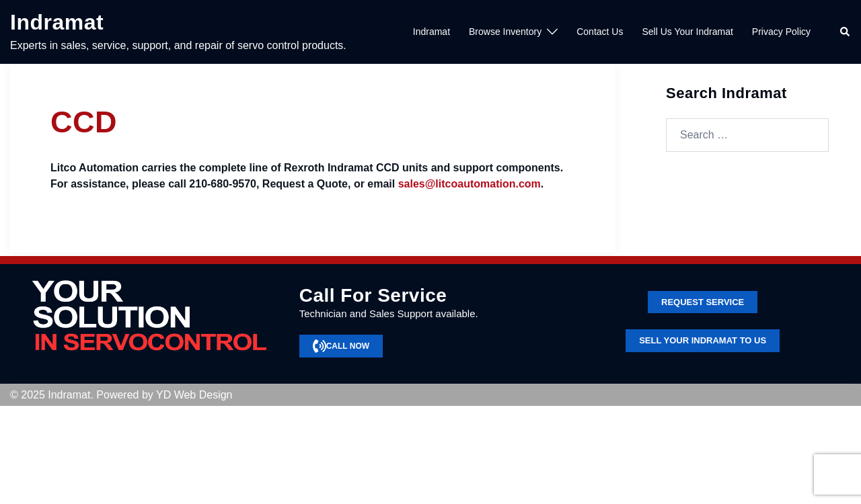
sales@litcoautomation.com (470, 184)
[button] (846, 32)
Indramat (57, 22)
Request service (703, 302)
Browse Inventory (505, 32)
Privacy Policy (781, 32)
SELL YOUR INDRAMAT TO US (703, 340)
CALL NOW (341, 346)
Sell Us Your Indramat (687, 32)
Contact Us (600, 32)
